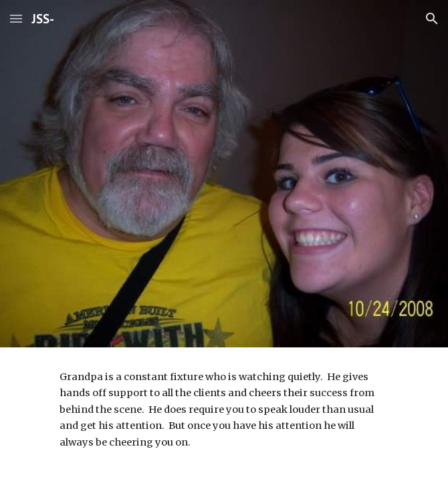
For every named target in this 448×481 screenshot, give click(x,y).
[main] (224, 410)
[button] (16, 18)
